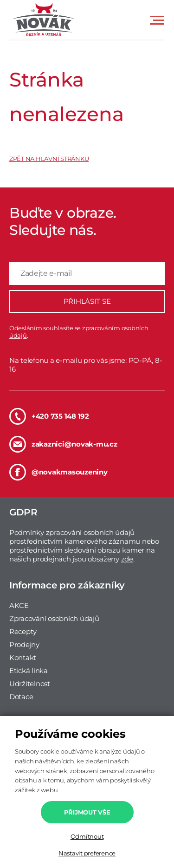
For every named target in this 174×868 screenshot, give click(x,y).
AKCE (19, 605)
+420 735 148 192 (49, 416)
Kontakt (23, 658)
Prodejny (24, 644)
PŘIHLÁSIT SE (87, 301)
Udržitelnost (30, 684)
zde (127, 559)
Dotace (21, 697)
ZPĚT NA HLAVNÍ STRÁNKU (49, 159)
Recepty (23, 631)
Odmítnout (87, 836)
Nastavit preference (87, 853)
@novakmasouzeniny (58, 472)
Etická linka (29, 671)
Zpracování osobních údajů (54, 618)
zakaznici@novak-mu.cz (63, 444)
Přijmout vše (87, 812)
